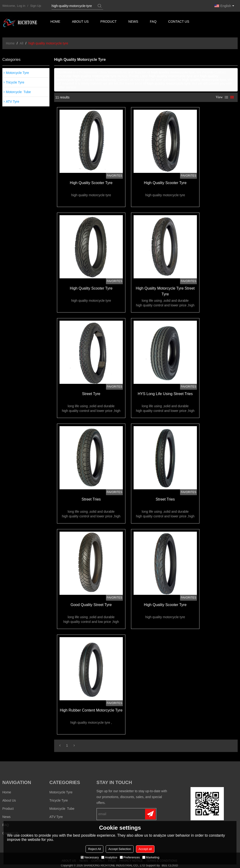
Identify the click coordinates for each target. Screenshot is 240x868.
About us (81, 22)
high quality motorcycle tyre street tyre (164, 290)
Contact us (179, 22)
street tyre (91, 391)
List (226, 97)
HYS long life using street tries (164, 391)
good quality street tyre (91, 601)
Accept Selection (120, 849)
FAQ (154, 22)
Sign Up (36, 6)
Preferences (130, 857)
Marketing (151, 857)
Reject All (94, 849)
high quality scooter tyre (91, 182)
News (134, 22)
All (22, 43)
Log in (21, 6)
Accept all (145, 849)
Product (109, 22)
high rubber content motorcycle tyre (91, 705)
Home (55, 22)
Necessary (90, 857)
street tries (91, 496)
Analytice (109, 857)
